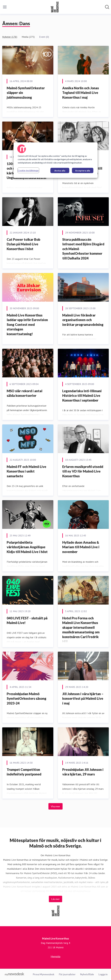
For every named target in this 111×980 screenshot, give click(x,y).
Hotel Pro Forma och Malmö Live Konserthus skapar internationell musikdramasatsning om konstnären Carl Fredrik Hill (81, 630)
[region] (56, 160)
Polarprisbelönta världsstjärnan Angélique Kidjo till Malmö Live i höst (27, 547)
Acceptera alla (83, 171)
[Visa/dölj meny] (5, 7)
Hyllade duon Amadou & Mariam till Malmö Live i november (81, 547)
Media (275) (28, 37)
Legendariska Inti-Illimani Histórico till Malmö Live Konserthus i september (82, 396)
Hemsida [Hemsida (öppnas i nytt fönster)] (55, 956)
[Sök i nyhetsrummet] (107, 7)
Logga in (103, 974)
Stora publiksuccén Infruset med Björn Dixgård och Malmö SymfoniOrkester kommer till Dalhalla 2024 (83, 249)
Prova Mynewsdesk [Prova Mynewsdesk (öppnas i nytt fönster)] (44, 974)
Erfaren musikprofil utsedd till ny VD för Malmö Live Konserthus (83, 471)
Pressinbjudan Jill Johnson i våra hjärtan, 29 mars (83, 772)
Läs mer (55, 899)
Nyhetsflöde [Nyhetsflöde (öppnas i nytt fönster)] (87, 974)
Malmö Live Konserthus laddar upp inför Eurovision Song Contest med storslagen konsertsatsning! (27, 325)
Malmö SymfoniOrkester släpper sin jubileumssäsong (26, 93)
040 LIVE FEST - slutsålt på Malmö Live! (27, 620)
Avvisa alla (60, 171)
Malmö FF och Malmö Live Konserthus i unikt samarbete (26, 471)
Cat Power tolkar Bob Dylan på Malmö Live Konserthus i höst (23, 244)
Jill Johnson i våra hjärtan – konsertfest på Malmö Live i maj (83, 698)
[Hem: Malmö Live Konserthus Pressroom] (55, 7)
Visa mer (55, 806)
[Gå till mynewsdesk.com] (14, 974)
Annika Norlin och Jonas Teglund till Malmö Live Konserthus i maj (81, 93)
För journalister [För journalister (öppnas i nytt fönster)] (67, 974)
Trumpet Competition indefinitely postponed (24, 772)
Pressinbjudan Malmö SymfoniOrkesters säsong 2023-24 (27, 698)
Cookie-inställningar (28, 170)
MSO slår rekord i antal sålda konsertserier (24, 393)
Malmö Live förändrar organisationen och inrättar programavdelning (83, 320)
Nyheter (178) (10, 37)
